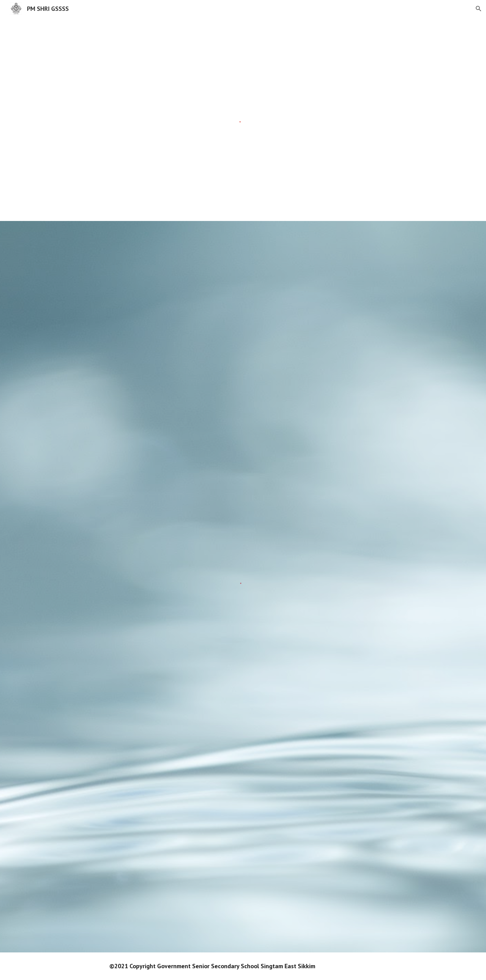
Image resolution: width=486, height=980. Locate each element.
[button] (479, 9)
